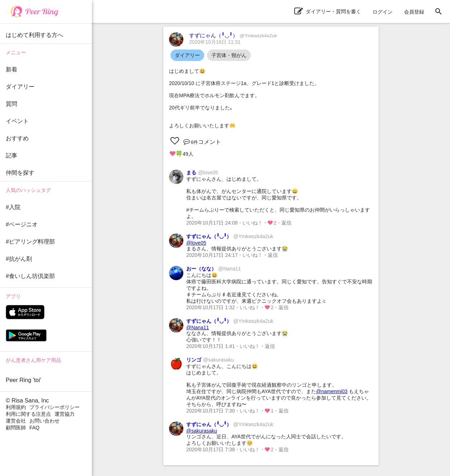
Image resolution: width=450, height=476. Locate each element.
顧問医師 (16, 428)
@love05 (196, 243)
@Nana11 (198, 327)
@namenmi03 (332, 391)
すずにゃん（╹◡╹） (233, 35)
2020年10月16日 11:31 (215, 42)
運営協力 (65, 414)
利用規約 (16, 407)
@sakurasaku (202, 431)
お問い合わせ (44, 421)
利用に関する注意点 (28, 414)
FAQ (34, 428)
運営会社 (16, 421)
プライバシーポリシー (55, 407)
